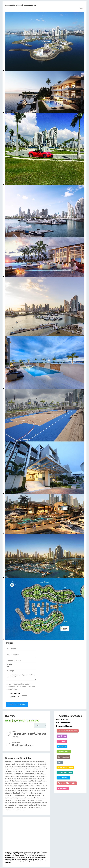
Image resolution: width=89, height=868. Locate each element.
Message (11, 671)
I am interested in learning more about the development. (21, 677)
